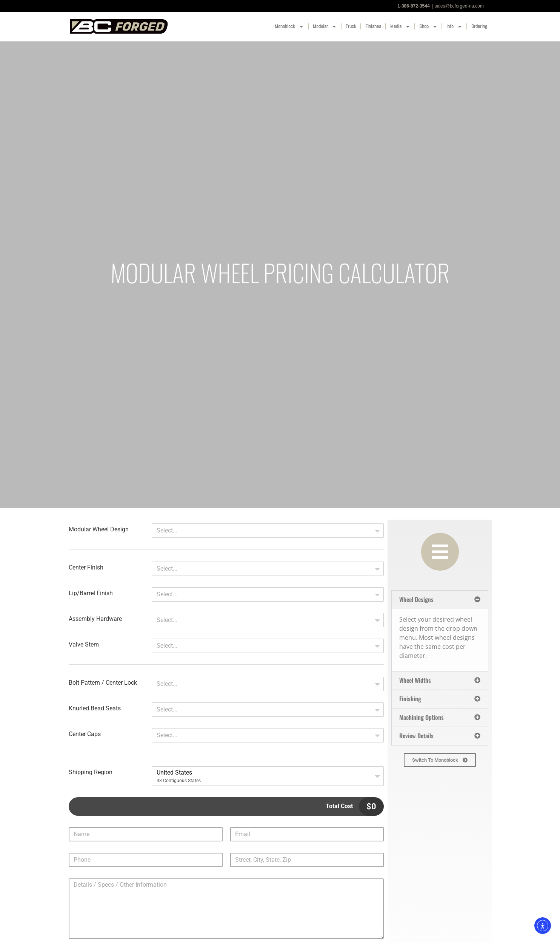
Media (400, 27)
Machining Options (422, 717)
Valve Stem (84, 645)
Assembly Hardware (95, 619)
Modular (325, 27)
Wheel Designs (416, 599)
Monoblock (289, 27)
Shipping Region (91, 772)
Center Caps (85, 734)
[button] (440, 600)
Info (454, 27)
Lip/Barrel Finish (91, 593)
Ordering (479, 26)
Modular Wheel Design (99, 529)
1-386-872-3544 (413, 6)
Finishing (410, 699)
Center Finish (86, 568)
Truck (351, 26)
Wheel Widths (415, 680)
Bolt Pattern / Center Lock (103, 683)
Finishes (373, 26)
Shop (428, 27)
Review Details (416, 736)
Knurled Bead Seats (95, 708)
